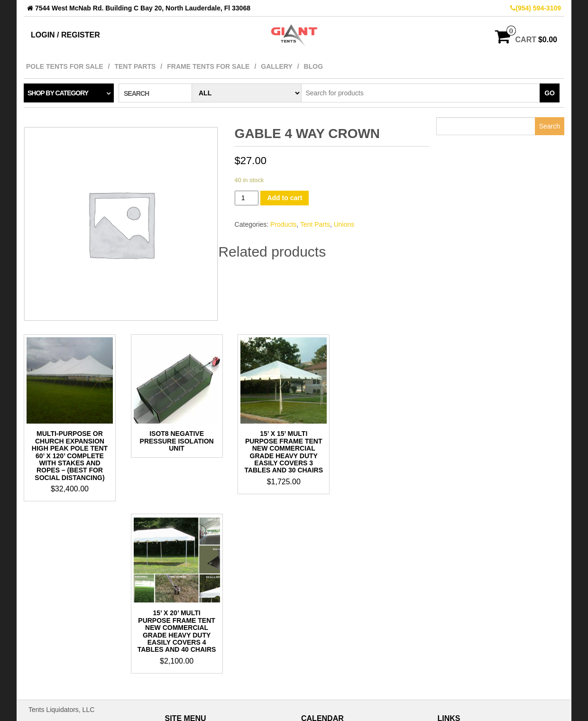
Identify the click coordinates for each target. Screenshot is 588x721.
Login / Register (65, 35)
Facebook (462, 558)
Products (283, 224)
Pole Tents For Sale (65, 66)
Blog (313, 66)
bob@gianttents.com (59, 611)
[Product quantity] (247, 198)
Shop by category (58, 93)
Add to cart (285, 198)
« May (310, 690)
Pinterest (460, 577)
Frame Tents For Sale (208, 66)
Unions (344, 224)
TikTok (457, 567)
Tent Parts (135, 66)
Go (550, 93)
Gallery (276, 66)
